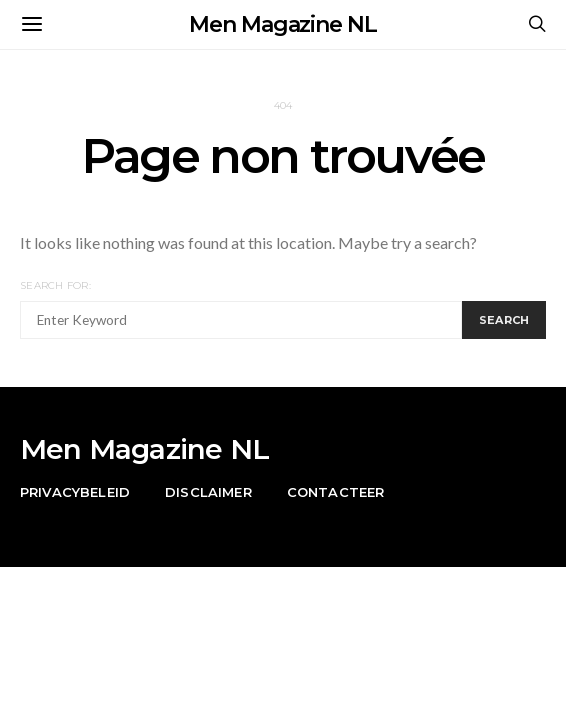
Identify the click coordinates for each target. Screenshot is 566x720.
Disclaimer (208, 492)
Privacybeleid (75, 492)
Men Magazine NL (283, 24)
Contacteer (336, 492)
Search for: (55, 285)
